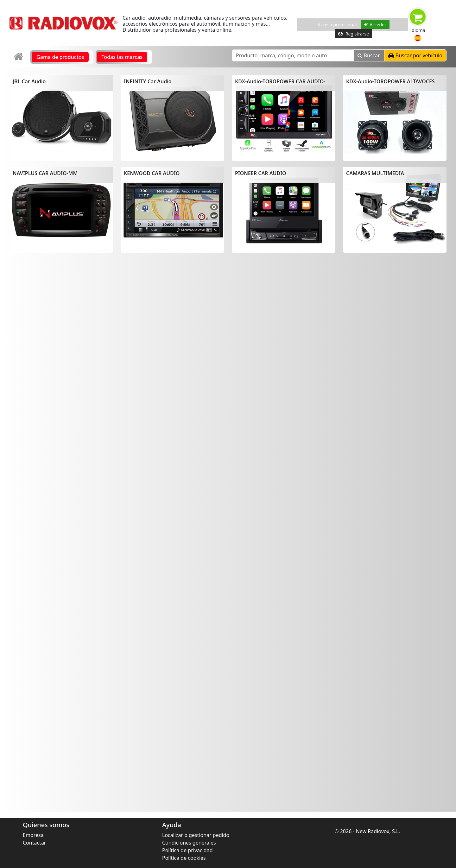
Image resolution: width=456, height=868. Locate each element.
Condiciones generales (189, 843)
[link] (19, 57)
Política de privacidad (187, 850)
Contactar (34, 843)
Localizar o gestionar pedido (196, 835)
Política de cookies (184, 858)
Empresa (33, 835)
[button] (418, 38)
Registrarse (354, 34)
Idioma (418, 30)
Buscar (369, 55)
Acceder (375, 25)
